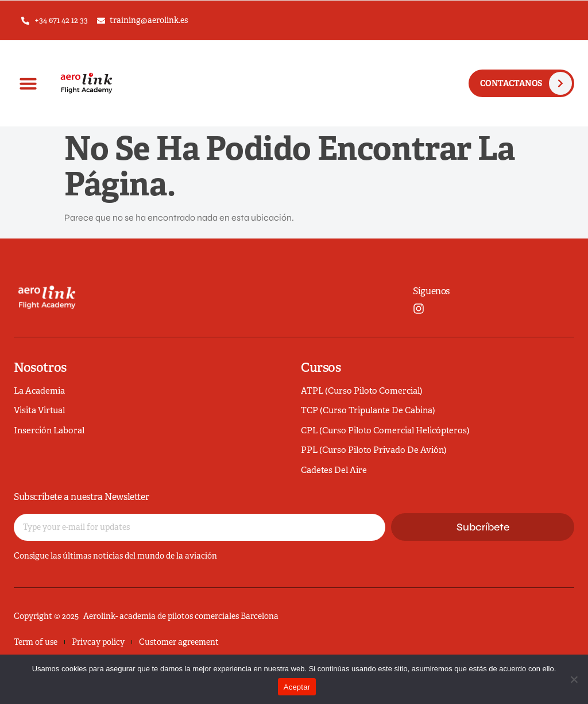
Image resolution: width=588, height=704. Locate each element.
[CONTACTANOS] (560, 83)
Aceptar (297, 687)
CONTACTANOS (511, 83)
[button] (28, 83)
